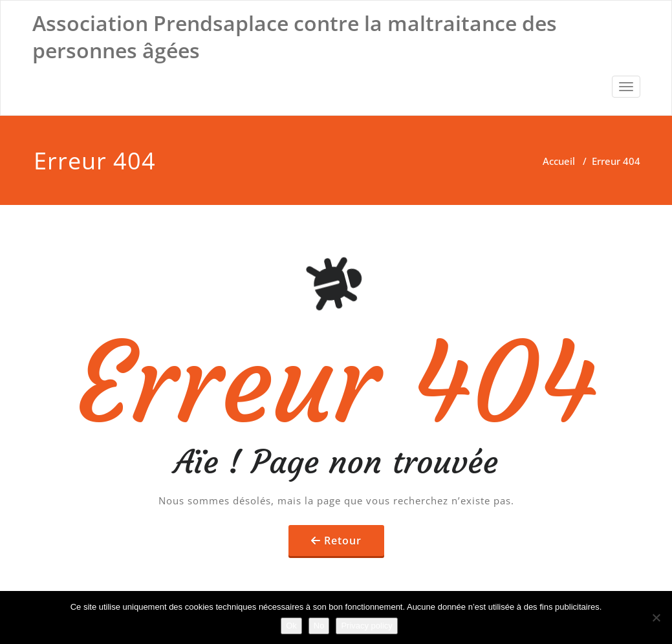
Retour (343, 541)
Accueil (559, 161)
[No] (656, 617)
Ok (291, 626)
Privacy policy (366, 626)
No (319, 626)
